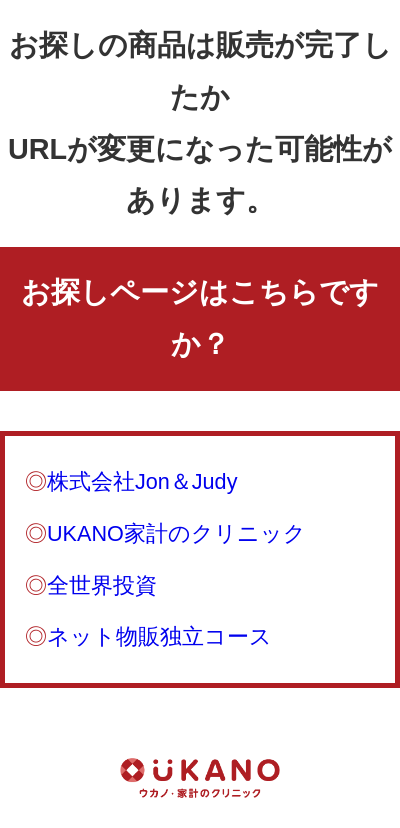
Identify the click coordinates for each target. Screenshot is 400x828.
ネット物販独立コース (159, 636)
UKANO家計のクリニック (176, 533)
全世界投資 (102, 585)
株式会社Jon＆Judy (142, 481)
